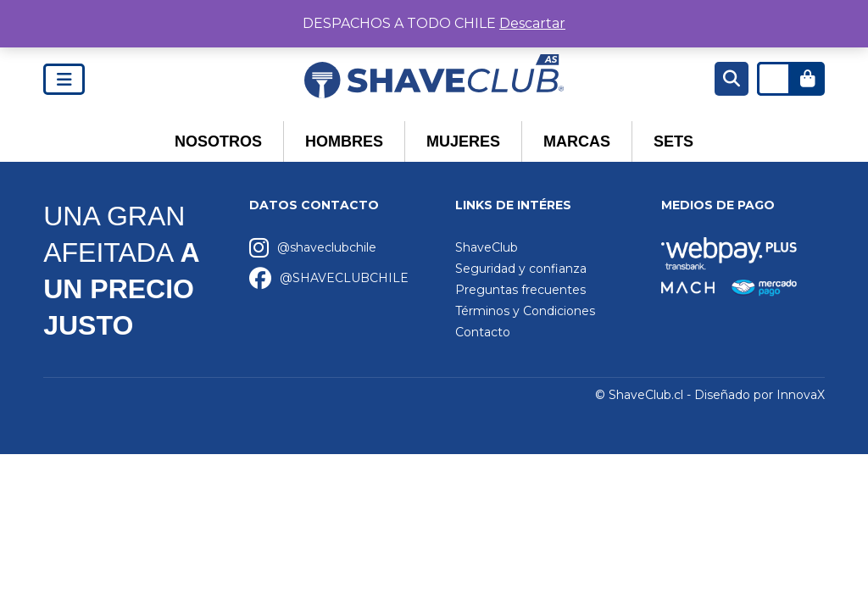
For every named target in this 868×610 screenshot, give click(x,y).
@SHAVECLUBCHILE (344, 278)
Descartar (532, 23)
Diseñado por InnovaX (759, 395)
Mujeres (463, 141)
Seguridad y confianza (521, 269)
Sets (673, 141)
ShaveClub (487, 247)
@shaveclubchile (327, 247)
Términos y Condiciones (525, 311)
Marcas (577, 141)
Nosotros (218, 141)
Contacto (483, 332)
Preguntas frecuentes (520, 290)
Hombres (344, 141)
